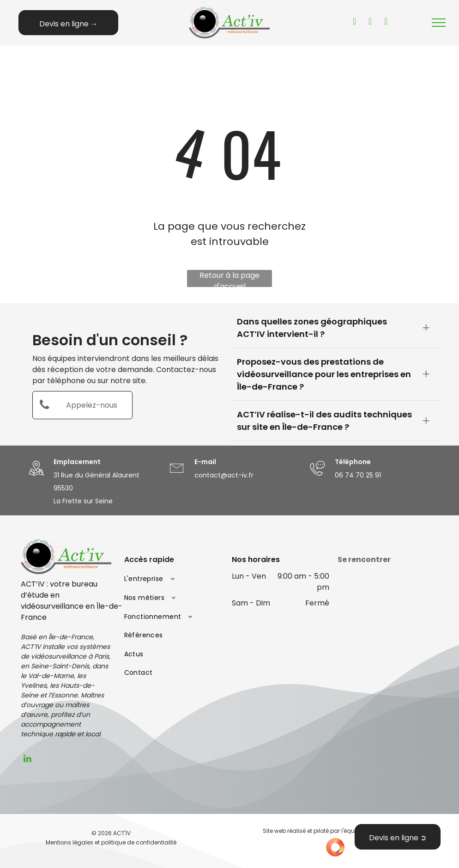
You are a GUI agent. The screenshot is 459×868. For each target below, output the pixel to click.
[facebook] (370, 22)
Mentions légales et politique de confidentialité (111, 842)
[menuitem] (174, 579)
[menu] (439, 23)
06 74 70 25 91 (358, 475)
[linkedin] (27, 760)
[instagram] (386, 22)
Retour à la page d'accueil (229, 278)
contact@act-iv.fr (224, 475)
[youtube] (355, 22)
